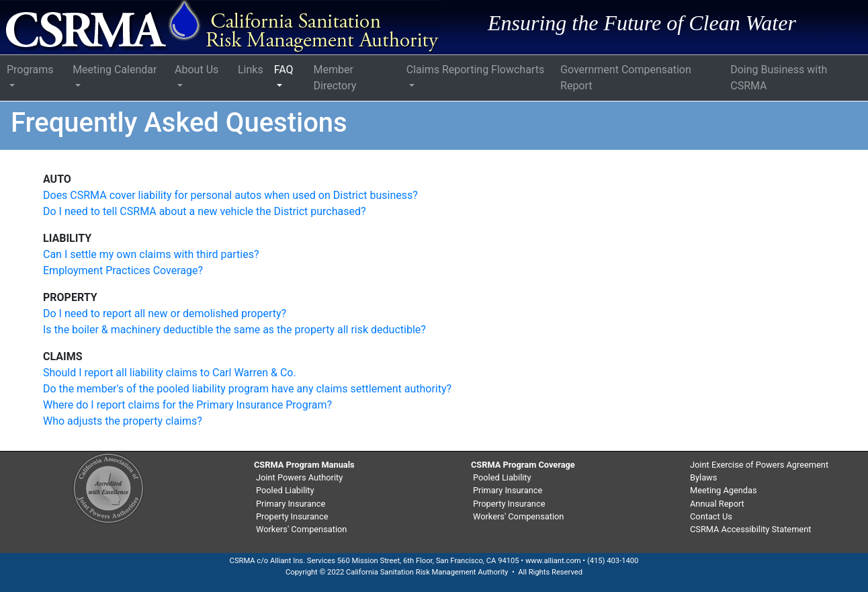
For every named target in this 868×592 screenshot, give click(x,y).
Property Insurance (292, 516)
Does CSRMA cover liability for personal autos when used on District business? (230, 195)
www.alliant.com (553, 561)
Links (251, 70)
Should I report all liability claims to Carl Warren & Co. (170, 373)
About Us (197, 70)
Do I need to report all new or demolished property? (165, 313)
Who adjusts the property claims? (123, 421)
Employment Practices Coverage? (123, 270)
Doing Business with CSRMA (779, 78)
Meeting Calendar (115, 70)
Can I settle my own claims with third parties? (151, 254)
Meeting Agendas (724, 490)
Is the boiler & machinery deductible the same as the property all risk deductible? (234, 330)
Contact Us (711, 516)
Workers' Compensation (301, 529)
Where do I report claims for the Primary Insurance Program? (187, 405)
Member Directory (335, 78)
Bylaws (703, 477)
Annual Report (717, 504)
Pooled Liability (285, 490)
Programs (30, 70)
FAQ (284, 70)
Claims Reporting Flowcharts (475, 70)
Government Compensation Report (626, 78)
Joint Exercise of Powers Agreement (759, 465)
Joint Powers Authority (299, 477)
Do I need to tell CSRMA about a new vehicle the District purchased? (205, 211)
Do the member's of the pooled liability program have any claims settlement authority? (247, 389)
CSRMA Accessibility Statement (750, 529)
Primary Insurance (291, 504)
